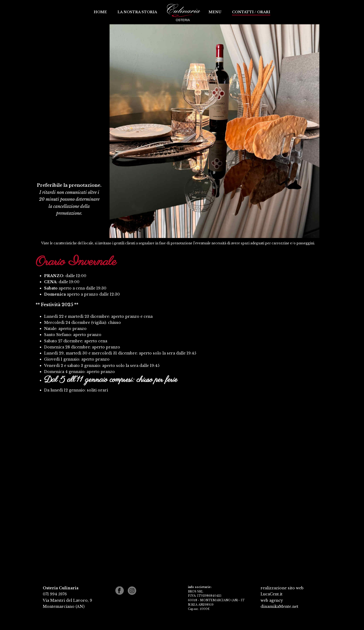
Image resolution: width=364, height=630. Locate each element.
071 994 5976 (55, 594)
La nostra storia (137, 12)
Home (100, 12)
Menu (215, 12)
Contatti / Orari (251, 12)
